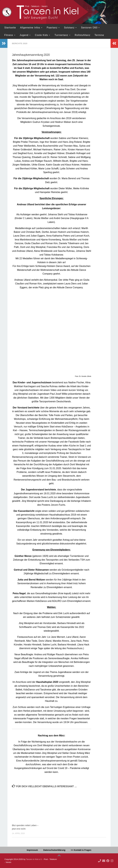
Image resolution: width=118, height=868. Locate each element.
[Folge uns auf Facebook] (108, 861)
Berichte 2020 (20, 43)
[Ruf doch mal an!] (100, 861)
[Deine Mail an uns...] (104, 861)
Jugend (24, 35)
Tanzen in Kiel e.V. (34, 859)
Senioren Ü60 (89, 28)
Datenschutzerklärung (54, 850)
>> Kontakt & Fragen (81, 850)
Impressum (32, 850)
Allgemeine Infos (30, 28)
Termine (99, 35)
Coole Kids (41, 35)
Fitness (9, 35)
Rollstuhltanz (83, 35)
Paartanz (52, 28)
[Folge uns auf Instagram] (112, 861)
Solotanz (69, 28)
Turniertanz (61, 35)
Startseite (10, 28)
